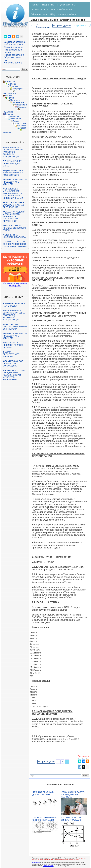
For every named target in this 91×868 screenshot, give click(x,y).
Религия (9, 114)
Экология (7, 133)
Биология (12, 84)
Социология (13, 116)
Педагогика (8, 112)
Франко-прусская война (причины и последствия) (13, 173)
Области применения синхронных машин (45, 819)
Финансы (22, 126)
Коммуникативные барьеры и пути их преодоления (13, 205)
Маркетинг (15, 100)
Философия (20, 123)
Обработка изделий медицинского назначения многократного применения (14, 216)
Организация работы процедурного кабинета (15, 182)
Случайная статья (13, 47)
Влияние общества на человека (14, 305)
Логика (11, 98)
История (9, 96)
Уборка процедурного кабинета (11, 354)
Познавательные (39, 10)
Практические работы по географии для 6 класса (15, 327)
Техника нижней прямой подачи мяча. (12, 163)
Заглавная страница (15, 42)
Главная (35, 5)
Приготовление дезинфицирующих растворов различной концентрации (14, 152)
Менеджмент (21, 105)
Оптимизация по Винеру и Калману (71, 819)
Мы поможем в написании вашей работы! (65, 860)
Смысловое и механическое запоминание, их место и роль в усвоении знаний (13, 193)
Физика (16, 121)
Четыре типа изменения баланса (14, 236)
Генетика (14, 86)
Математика (18, 102)
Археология (11, 82)
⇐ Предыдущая (62, 26)
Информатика (9, 93)
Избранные (48, 5)
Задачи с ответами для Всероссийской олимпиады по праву (15, 244)
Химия (23, 128)
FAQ (6, 60)
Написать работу (13, 63)
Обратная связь (12, 57)
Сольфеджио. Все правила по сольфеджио (13, 363)
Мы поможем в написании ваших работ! (15, 284)
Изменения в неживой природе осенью (13, 345)
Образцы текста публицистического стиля (14, 228)
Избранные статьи (14, 45)
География (17, 88)
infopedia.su (36, 863)
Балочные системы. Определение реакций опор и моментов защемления (14, 375)
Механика (22, 107)
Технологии (15, 119)
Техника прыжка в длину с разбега (43, 793)
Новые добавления (14, 55)
